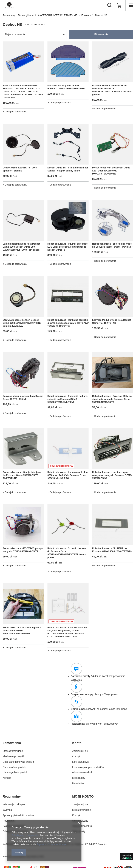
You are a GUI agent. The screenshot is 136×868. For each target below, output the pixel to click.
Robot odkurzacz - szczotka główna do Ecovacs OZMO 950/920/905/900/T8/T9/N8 (22, 630)
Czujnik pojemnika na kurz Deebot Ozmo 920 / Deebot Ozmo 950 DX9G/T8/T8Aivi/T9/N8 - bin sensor (22, 247)
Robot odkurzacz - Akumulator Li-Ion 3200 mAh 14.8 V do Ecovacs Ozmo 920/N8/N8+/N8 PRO (68, 475)
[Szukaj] (109, 5)
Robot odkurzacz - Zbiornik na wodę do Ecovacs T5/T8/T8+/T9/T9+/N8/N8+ (112, 245)
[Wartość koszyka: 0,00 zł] (119, 5)
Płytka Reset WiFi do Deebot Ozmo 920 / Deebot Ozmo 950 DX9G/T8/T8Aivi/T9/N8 (111, 171)
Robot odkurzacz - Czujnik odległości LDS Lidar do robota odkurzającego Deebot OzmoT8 (68, 247)
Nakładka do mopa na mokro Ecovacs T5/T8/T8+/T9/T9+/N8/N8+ (66, 87)
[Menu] (131, 5)
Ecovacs (86, 15)
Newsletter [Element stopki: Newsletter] (78, 783)
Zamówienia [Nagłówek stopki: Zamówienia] (12, 743)
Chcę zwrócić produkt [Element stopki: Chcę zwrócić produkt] (15, 767)
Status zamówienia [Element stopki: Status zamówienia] (13, 751)
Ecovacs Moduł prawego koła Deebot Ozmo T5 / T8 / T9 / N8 (23, 398)
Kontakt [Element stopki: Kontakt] (7, 778)
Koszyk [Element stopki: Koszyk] (76, 756)
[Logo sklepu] (9, 5)
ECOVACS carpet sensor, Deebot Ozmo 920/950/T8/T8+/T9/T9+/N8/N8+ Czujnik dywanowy (23, 323)
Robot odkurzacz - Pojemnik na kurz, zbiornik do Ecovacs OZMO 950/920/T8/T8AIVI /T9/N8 (68, 399)
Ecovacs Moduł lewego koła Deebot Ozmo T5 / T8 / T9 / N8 (112, 321)
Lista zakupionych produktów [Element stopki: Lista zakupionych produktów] (88, 767)
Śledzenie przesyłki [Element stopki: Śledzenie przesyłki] (13, 756)
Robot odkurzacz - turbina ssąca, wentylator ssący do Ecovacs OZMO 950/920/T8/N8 (112, 475)
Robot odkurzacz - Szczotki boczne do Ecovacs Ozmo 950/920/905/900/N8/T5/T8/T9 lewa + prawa (67, 553)
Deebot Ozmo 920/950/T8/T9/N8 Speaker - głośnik (20, 169)
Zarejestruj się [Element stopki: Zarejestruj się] (80, 751)
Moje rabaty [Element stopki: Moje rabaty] (79, 778)
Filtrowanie (101, 34)
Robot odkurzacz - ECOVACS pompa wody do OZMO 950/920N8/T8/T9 (23, 550)
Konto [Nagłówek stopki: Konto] (77, 743)
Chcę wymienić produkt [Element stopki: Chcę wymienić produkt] (15, 772)
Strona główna (26, 15)
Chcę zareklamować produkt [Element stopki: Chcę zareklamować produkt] (18, 762)
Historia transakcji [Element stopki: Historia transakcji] (82, 772)
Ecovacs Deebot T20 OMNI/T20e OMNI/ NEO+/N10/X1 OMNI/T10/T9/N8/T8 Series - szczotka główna (112, 90)
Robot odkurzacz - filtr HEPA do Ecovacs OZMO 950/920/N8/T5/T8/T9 (112, 550)
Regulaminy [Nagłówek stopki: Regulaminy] (12, 796)
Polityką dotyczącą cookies (25, 835)
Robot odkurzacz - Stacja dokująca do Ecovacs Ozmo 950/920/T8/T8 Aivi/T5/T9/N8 (22, 475)
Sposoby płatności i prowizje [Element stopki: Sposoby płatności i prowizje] (18, 815)
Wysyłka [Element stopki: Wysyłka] (7, 810)
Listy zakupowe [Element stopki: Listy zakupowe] (81, 762)
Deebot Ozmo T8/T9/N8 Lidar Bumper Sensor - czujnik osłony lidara (68, 169)
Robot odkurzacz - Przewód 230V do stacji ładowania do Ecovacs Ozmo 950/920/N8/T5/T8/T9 (112, 399)
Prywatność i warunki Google (52, 844)
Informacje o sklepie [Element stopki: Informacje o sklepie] (14, 805)
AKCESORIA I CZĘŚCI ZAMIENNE (57, 15)
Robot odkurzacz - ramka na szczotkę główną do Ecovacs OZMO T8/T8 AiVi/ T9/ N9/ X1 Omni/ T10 (68, 323)
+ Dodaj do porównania (15, 112)
